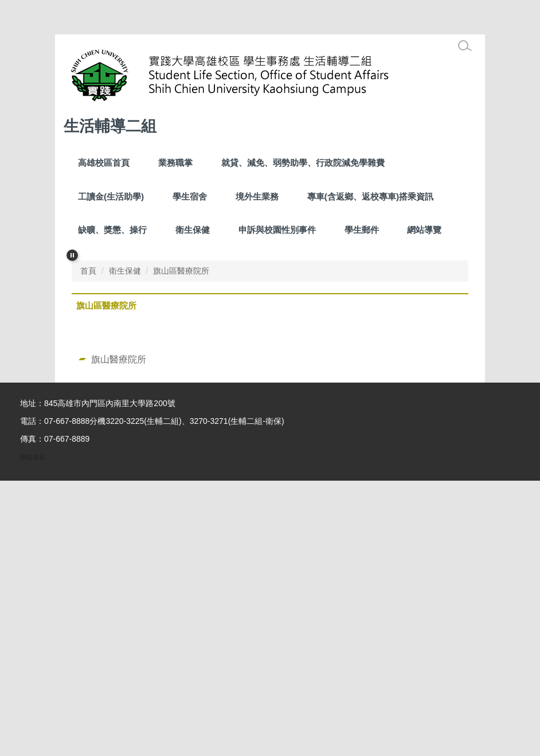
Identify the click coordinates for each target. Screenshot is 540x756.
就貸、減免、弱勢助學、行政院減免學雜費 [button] (303, 163)
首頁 (88, 546)
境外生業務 (257, 196)
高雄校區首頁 (104, 163)
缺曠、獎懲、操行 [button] (112, 230)
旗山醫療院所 (119, 634)
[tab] (233, 522)
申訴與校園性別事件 (277, 230)
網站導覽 (424, 230)
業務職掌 (175, 163)
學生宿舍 (190, 196)
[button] (72, 255)
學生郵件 (362, 230)
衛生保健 (193, 230)
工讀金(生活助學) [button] (111, 196)
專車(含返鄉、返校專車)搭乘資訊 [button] (370, 196)
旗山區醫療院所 (181, 546)
